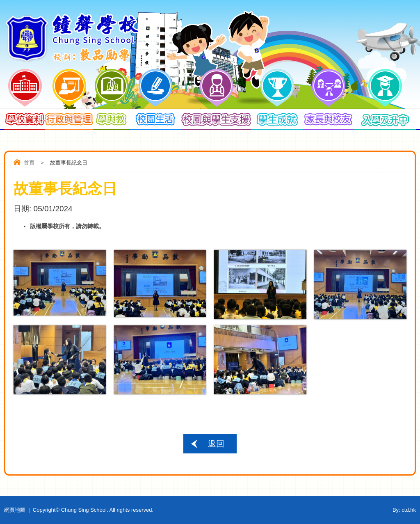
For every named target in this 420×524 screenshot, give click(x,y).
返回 (216, 444)
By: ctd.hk (404, 510)
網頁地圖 (15, 510)
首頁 (29, 163)
